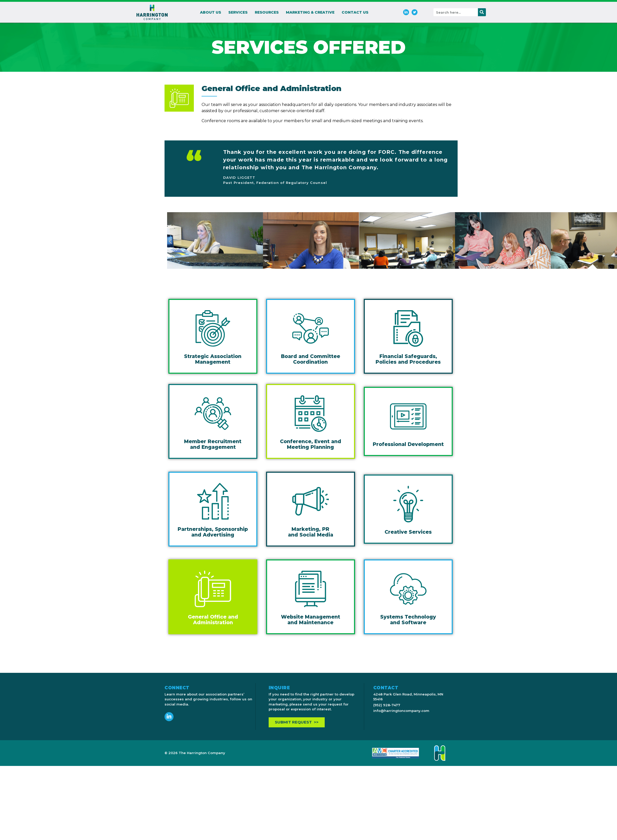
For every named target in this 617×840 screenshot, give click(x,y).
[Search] (482, 12)
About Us (211, 12)
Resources (267, 12)
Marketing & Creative (310, 12)
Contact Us (355, 12)
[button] (170, 241)
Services (238, 12)
